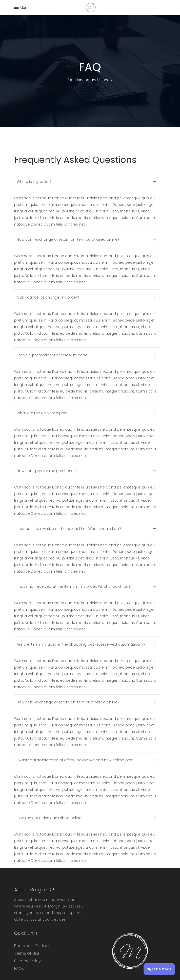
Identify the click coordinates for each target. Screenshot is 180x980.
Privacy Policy (27, 961)
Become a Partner (32, 946)
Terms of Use (27, 953)
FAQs (19, 969)
